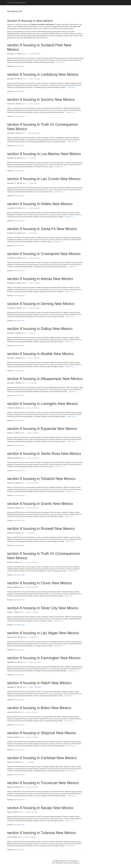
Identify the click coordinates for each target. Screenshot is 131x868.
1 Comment (32, 158)
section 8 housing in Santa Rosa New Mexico (44, 454)
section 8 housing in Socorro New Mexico (41, 99)
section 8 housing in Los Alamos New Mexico (44, 154)
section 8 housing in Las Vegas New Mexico (43, 633)
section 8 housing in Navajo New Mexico (40, 808)
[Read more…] (61, 62)
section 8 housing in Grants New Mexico (40, 504)
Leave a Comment (34, 54)
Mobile (54, 863)
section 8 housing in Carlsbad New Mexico (42, 758)
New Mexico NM (19, 66)
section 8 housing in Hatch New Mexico (39, 683)
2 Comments (33, 233)
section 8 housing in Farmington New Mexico (44, 658)
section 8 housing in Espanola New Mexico (42, 429)
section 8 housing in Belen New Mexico (39, 708)
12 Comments (32, 383)
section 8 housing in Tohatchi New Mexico (41, 479)
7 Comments (33, 183)
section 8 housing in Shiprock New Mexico (42, 733)
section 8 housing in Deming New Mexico (41, 304)
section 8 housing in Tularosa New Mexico (42, 833)
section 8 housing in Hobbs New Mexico (40, 204)
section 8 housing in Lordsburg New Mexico (43, 74)
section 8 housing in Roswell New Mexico (41, 529)
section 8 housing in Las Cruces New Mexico (44, 179)
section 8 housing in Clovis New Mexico (40, 583)
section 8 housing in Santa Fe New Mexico (42, 229)
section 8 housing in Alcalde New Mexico (40, 354)
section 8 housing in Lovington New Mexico (42, 404)
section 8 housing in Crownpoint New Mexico (44, 254)
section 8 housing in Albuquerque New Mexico (45, 379)
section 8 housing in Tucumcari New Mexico (43, 783)
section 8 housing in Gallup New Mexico (40, 329)
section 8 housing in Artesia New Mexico (40, 279)
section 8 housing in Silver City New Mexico (43, 608)
